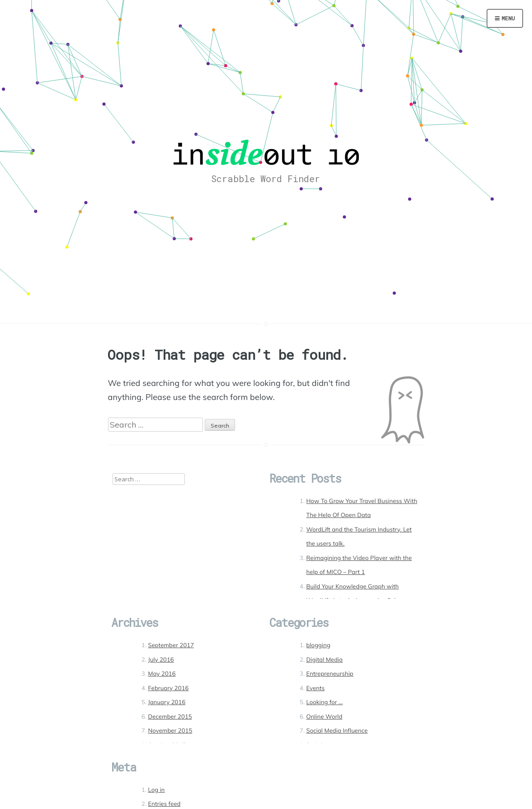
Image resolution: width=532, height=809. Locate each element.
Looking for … (325, 702)
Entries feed (165, 804)
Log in (157, 790)
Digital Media (325, 660)
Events (316, 688)
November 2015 (170, 731)
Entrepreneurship (330, 674)
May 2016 (162, 674)
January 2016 (167, 702)
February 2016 (169, 688)
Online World (325, 717)
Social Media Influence (337, 731)
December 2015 (170, 717)
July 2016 (161, 660)
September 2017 (171, 645)
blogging (318, 645)
